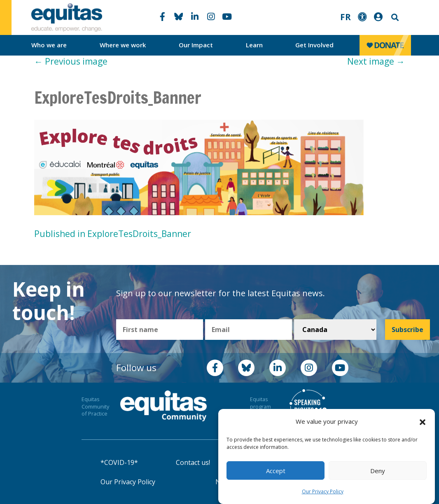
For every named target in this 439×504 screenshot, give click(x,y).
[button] (423, 422)
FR (346, 17)
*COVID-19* (119, 462)
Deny (378, 471)
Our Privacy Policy (323, 491)
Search (394, 17)
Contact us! (193, 462)
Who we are (49, 45)
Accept (276, 471)
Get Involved (314, 45)
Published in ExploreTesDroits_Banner (113, 234)
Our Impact (196, 45)
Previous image (71, 61)
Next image (376, 61)
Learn (254, 45)
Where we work (123, 45)
